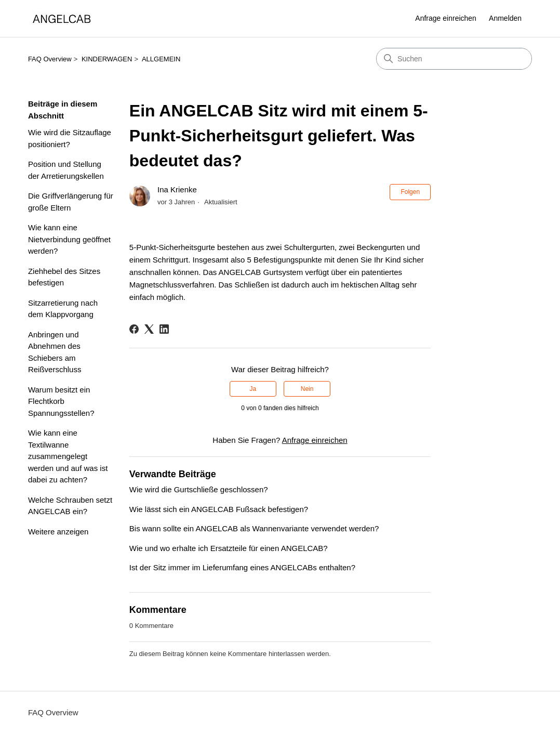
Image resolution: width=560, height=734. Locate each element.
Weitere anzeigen (58, 532)
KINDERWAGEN (107, 59)
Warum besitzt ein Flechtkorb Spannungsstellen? (61, 401)
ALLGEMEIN (161, 59)
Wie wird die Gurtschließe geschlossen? (199, 489)
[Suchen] (454, 59)
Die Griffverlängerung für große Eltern (71, 202)
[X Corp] (149, 329)
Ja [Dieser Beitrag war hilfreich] (253, 389)
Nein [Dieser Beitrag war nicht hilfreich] (307, 389)
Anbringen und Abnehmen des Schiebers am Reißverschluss (55, 352)
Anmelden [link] (505, 18)
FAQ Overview (50, 59)
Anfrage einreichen (446, 18)
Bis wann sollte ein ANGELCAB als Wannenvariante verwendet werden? (254, 528)
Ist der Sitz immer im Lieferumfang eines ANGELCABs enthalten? (242, 567)
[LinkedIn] (164, 329)
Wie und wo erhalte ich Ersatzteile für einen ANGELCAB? (229, 548)
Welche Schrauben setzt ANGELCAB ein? (70, 506)
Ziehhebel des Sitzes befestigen (64, 277)
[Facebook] (134, 329)
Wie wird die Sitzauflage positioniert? (70, 138)
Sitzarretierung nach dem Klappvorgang (63, 309)
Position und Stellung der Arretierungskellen (66, 170)
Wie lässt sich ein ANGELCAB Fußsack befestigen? (219, 509)
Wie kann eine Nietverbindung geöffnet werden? (69, 239)
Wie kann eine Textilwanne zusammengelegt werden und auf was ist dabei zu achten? (68, 456)
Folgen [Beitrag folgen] (410, 192)
